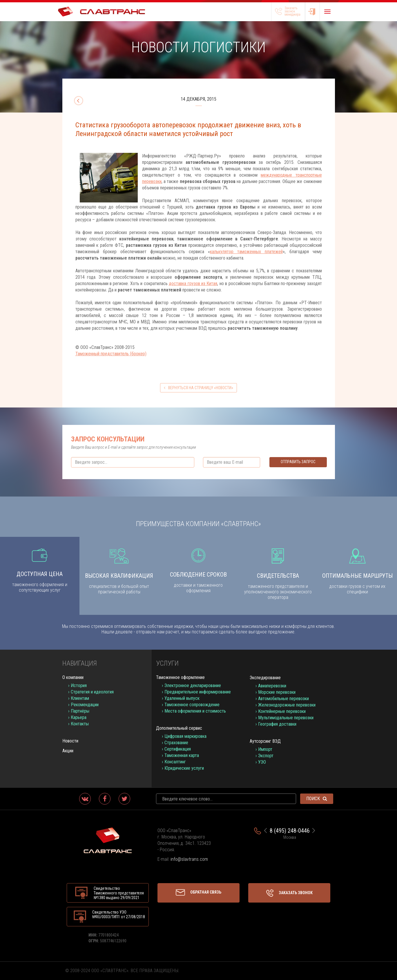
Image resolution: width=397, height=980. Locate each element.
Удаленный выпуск (182, 698)
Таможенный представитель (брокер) (111, 354)
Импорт (265, 749)
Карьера (79, 717)
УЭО (262, 762)
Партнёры (80, 711)
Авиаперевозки (272, 686)
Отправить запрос (298, 462)
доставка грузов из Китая (193, 284)
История (79, 685)
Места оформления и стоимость (195, 711)
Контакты (80, 724)
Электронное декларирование (193, 685)
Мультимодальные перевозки (286, 718)
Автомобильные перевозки (283, 699)
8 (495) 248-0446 (290, 831)
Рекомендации (85, 705)
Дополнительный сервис (179, 728)
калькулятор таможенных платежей (246, 252)
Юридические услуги (184, 768)
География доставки (277, 724)
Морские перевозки (277, 692)
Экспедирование (265, 678)
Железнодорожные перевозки (287, 705)
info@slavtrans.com (189, 859)
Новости (70, 741)
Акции (68, 751)
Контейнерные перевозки (282, 711)
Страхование (176, 743)
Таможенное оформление (180, 677)
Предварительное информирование (198, 692)
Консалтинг (175, 762)
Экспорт (266, 756)
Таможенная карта (182, 755)
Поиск (317, 799)
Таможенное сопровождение (192, 705)
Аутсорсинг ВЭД (265, 741)
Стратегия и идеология (92, 692)
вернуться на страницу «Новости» (198, 388)
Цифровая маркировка (185, 736)
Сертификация (178, 749)
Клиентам (80, 698)
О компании (73, 677)
